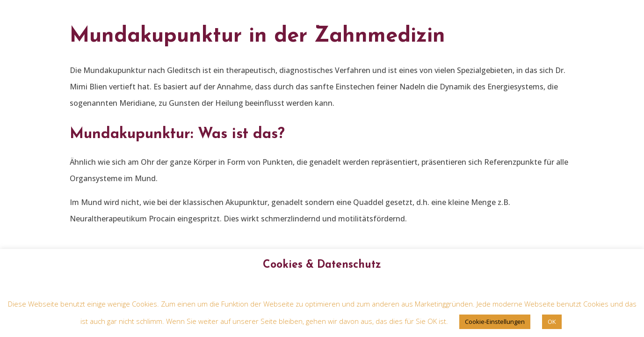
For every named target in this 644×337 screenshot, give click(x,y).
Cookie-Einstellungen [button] (495, 322)
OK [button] (552, 322)
